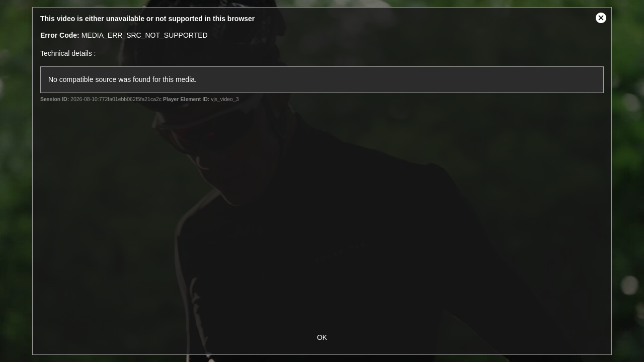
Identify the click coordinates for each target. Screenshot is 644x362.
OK (322, 337)
